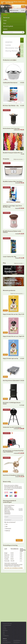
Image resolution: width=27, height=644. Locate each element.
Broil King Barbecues (7, 642)
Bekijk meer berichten (18, 263)
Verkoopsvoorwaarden (7, 625)
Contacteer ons (6, 636)
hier (4, 3)
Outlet (5, 29)
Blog (4, 634)
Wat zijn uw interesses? (10, 522)
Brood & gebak (8, 26)
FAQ (4, 632)
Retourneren (5, 630)
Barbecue (6, 17)
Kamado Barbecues (17, 640)
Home (5, 15)
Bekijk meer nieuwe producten (17, 293)
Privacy (4, 627)
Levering (5, 629)
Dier (5, 23)
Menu (23, 6)
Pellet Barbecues (17, 642)
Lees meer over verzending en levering (13, 568)
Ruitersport (8, 529)
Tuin (5, 20)
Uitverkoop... (5, 640)
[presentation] (15, 536)
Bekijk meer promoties (18, 159)
